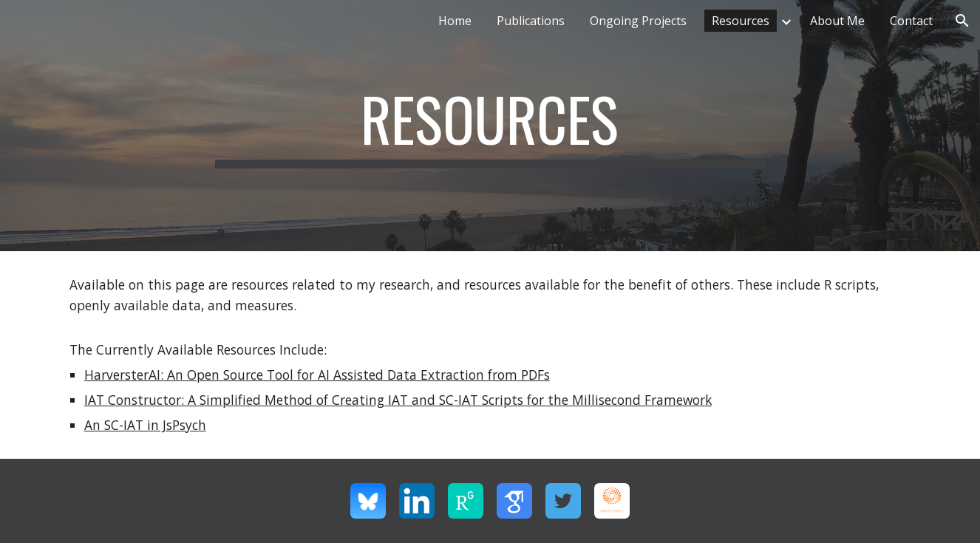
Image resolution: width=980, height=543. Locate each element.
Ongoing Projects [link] (638, 21)
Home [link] (455, 21)
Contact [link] (911, 21)
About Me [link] (837, 21)
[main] (490, 126)
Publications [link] (531, 21)
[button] (962, 21)
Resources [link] (741, 21)
